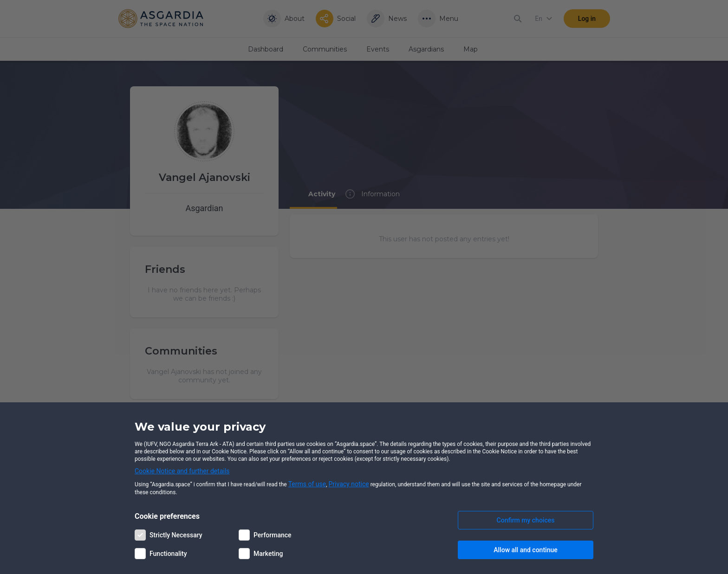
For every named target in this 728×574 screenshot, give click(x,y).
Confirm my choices (526, 520)
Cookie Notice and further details (182, 471)
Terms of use (307, 484)
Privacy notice (349, 484)
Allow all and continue (525, 550)
